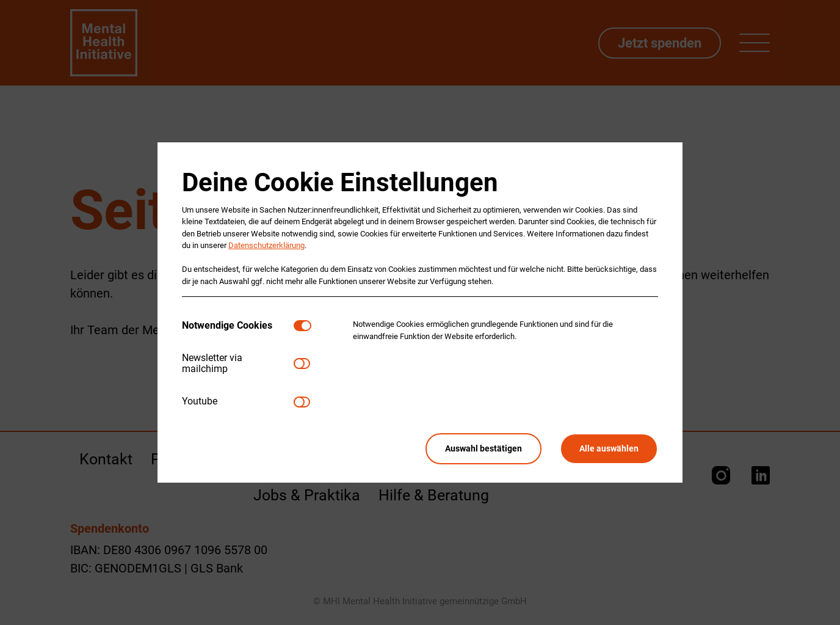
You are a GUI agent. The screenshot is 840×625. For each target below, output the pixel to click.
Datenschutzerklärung (266, 245)
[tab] (238, 325)
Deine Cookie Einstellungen (340, 182)
